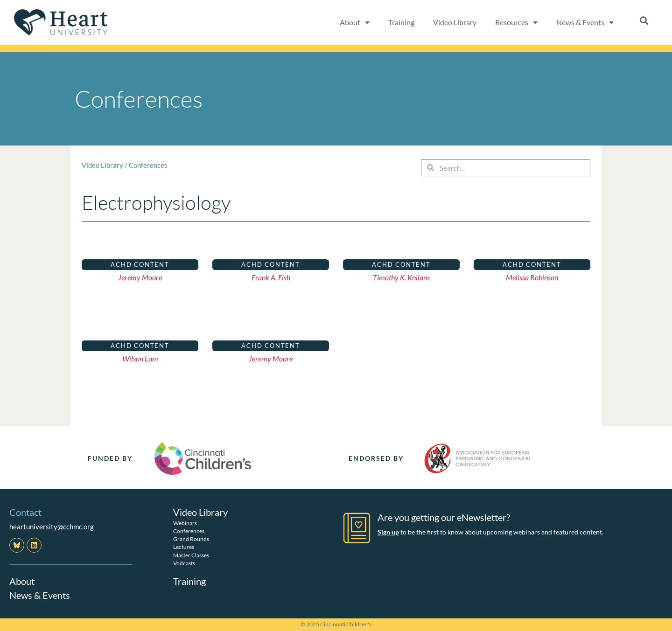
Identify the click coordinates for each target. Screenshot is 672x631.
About (355, 22)
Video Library (455, 22)
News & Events (585, 22)
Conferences (148, 165)
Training (401, 22)
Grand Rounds (191, 539)
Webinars (185, 523)
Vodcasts (184, 563)
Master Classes (191, 555)
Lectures (184, 547)
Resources (516, 22)
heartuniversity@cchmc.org (52, 527)
